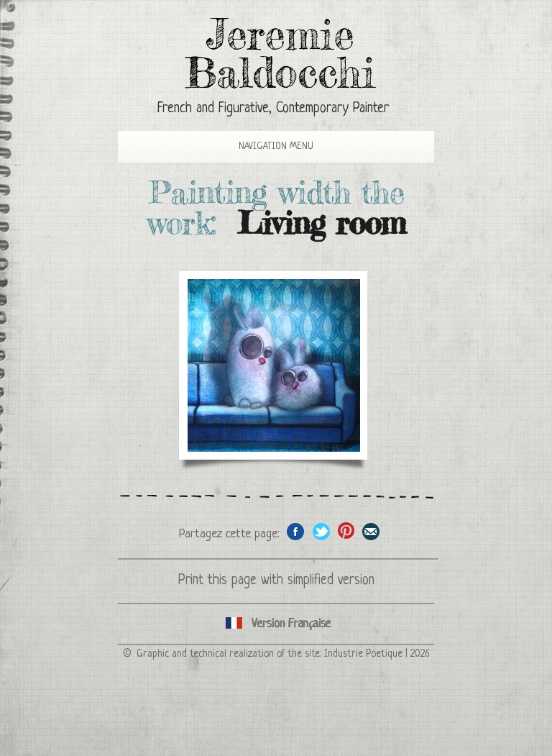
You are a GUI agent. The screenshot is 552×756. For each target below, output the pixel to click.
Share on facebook (296, 531)
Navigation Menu (264, 146)
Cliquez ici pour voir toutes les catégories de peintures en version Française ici (276, 624)
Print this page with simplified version (276, 581)
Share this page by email (371, 531)
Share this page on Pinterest (346, 531)
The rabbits (274, 365)
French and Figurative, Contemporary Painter (273, 109)
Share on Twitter (321, 531)
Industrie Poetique (363, 654)
